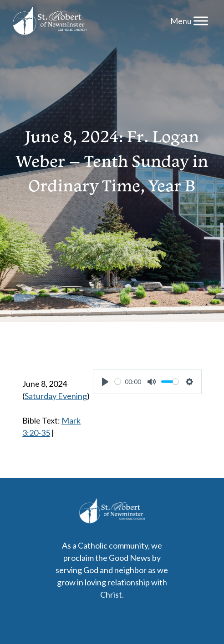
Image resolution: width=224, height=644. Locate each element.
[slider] (118, 382)
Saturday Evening (56, 396)
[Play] (105, 382)
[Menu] (201, 21)
